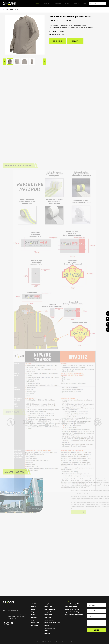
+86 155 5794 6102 (13, 607)
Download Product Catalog (57, 34)
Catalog (67, 3)
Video (33, 615)
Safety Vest (48, 604)
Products (37, 3)
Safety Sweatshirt (50, 609)
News (33, 609)
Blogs (33, 612)
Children (47, 625)
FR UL (16, 10)
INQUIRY (75, 41)
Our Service (35, 625)
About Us (34, 604)
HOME (5, 10)
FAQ (33, 620)
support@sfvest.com (14, 610)
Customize (46, 3)
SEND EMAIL (58, 41)
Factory (34, 607)
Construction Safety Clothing (73, 604)
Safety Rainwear (49, 620)
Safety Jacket (48, 612)
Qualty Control (36, 623)
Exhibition (34, 617)
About (84, 3)
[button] (5, 62)
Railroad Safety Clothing (72, 609)
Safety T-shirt (48, 607)
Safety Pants (48, 615)
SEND (97, 630)
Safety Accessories (50, 628)
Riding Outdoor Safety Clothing (74, 615)
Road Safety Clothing (71, 607)
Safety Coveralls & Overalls (52, 623)
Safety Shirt (48, 617)
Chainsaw (47, 633)
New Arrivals (57, 3)
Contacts (76, 3)
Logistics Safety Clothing (72, 612)
